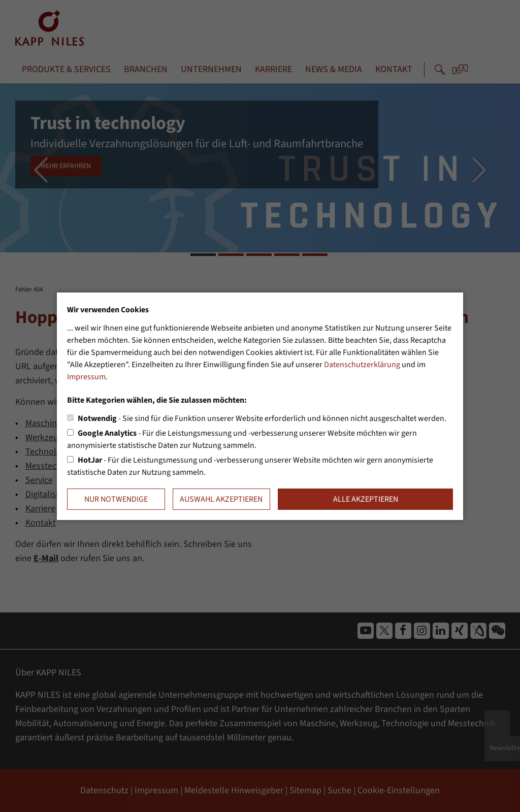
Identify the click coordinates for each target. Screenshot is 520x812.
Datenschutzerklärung (362, 365)
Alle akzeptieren (366, 499)
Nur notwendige (116, 499)
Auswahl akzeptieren (221, 499)
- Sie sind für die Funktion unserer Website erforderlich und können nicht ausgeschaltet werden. (262, 418)
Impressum (86, 377)
